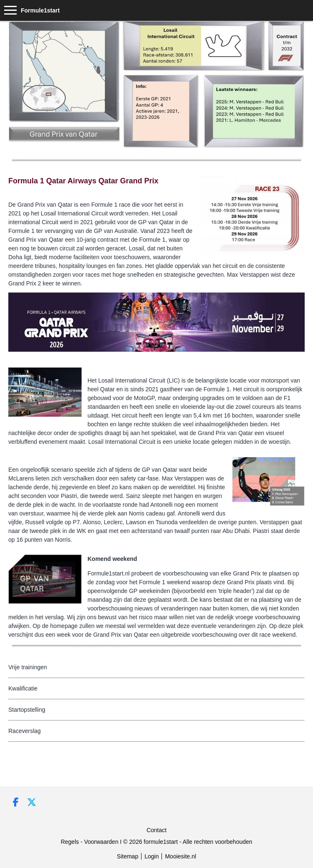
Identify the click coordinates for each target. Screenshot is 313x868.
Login (152, 856)
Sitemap (128, 856)
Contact (156, 830)
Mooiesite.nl (180, 856)
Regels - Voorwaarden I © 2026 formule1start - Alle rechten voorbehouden (156, 842)
